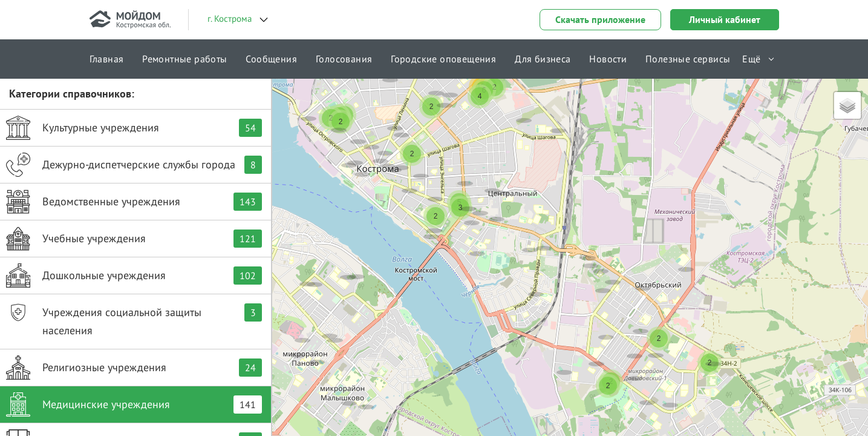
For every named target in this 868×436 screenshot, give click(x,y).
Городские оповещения (443, 59)
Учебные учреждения (134, 239)
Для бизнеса (543, 59)
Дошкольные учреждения (134, 276)
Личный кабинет (725, 19)
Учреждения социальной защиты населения (134, 319)
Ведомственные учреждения (134, 202)
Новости (608, 59)
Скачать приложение (600, 19)
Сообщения (271, 59)
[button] (544, 236)
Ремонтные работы (184, 59)
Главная (107, 59)
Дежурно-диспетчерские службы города (134, 165)
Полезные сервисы (688, 59)
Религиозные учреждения (134, 368)
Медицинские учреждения (134, 405)
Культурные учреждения (134, 128)
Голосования (344, 59)
